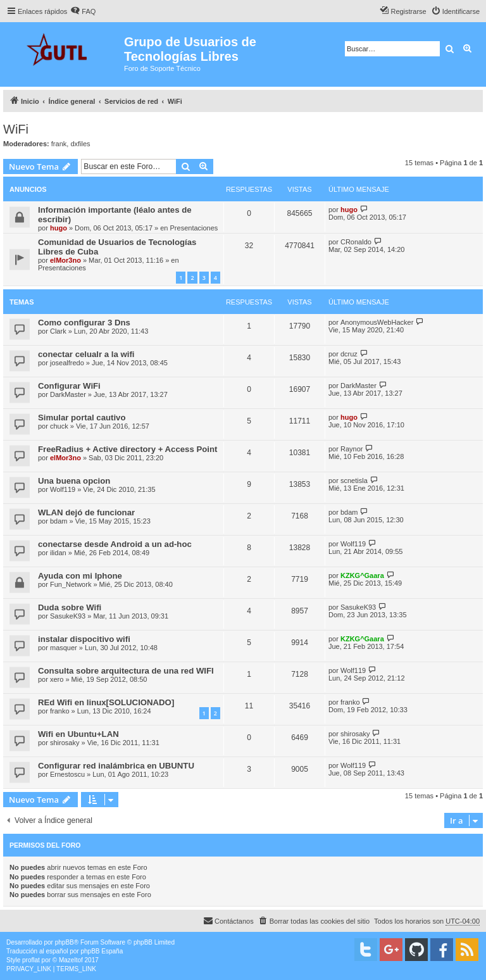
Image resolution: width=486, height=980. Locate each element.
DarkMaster (68, 394)
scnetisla (354, 481)
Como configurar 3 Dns (84, 323)
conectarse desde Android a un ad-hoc (115, 544)
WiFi (16, 129)
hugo (59, 228)
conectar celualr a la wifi (86, 354)
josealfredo (67, 363)
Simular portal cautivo (82, 418)
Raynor (352, 449)
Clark (58, 331)
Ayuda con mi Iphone (80, 576)
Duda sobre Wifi (70, 607)
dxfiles (80, 144)
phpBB (65, 942)
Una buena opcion (74, 481)
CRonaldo (356, 242)
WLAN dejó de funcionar (86, 512)
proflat (31, 960)
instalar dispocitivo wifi (84, 639)
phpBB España (102, 951)
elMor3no (65, 260)
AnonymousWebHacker (377, 322)
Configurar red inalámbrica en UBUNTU (116, 766)
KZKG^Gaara (362, 575)
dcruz (349, 354)
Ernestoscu (67, 774)
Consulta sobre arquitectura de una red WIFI (126, 671)
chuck (59, 426)
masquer (64, 648)
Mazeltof (71, 960)
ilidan (58, 553)
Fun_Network (71, 584)
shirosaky (65, 743)
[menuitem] (83, 11)
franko (60, 711)
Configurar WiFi (69, 386)
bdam (59, 521)
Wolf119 (63, 489)
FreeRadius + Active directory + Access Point (128, 449)
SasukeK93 (68, 616)
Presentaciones (194, 228)
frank (59, 144)
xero (57, 679)
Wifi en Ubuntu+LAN (78, 734)
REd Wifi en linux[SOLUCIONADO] (106, 702)
